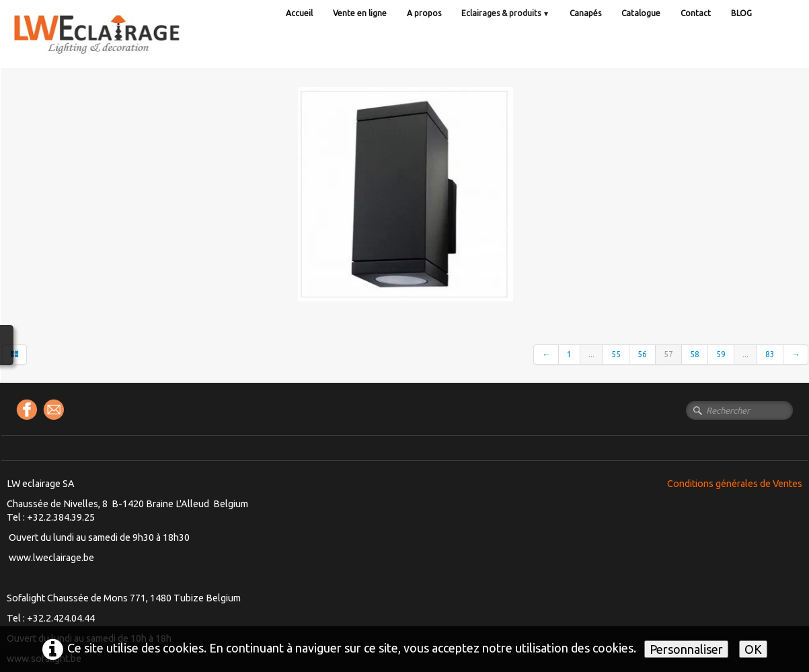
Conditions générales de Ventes (735, 484)
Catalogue (641, 13)
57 (668, 354)
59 (721, 354)
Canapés (585, 13)
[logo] (124, 47)
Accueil (299, 13)
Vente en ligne (360, 13)
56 (642, 354)
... (591, 354)
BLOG (741, 13)
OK (753, 649)
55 (616, 354)
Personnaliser (686, 649)
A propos (424, 13)
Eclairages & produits (505, 13)
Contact (696, 13)
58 (695, 354)
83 (770, 354)
